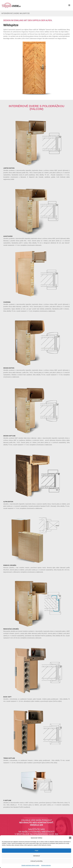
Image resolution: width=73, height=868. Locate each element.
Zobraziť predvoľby (37, 861)
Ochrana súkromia (46, 865)
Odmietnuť (36, 856)
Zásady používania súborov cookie (30, 865)
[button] (70, 838)
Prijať (37, 850)
